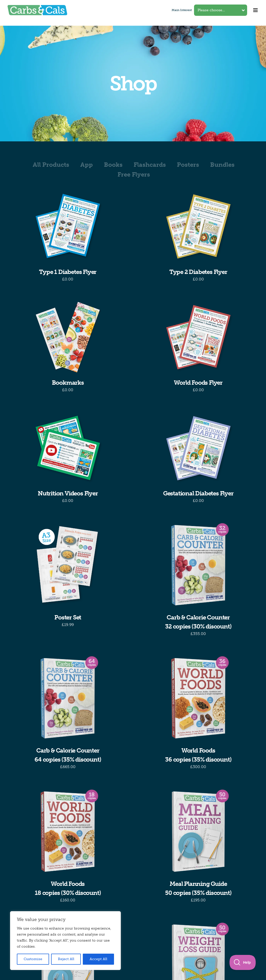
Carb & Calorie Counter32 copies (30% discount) (198, 622)
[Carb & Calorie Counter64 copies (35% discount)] (68, 698)
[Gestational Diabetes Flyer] (198, 448)
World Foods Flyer (198, 383)
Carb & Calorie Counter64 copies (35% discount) (68, 755)
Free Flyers (134, 174)
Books (113, 165)
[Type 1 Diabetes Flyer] (68, 226)
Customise (33, 959)
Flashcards (150, 165)
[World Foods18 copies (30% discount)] (68, 832)
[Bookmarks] (68, 337)
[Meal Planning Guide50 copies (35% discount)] (198, 832)
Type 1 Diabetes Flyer (68, 272)
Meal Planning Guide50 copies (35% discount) (198, 888)
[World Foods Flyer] (198, 337)
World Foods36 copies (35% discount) (198, 755)
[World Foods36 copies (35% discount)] (198, 698)
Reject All (66, 959)
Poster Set (68, 617)
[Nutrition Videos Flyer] (68, 448)
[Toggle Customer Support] (243, 962)
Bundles (222, 165)
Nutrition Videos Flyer (68, 493)
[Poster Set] (68, 565)
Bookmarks (68, 383)
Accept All (98, 959)
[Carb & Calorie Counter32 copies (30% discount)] (198, 565)
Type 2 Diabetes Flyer (198, 272)
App (87, 165)
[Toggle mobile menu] (256, 10)
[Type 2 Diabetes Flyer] (198, 226)
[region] (65, 941)
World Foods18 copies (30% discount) (68, 888)
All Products (51, 165)
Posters (188, 165)
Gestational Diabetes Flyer (198, 493)
